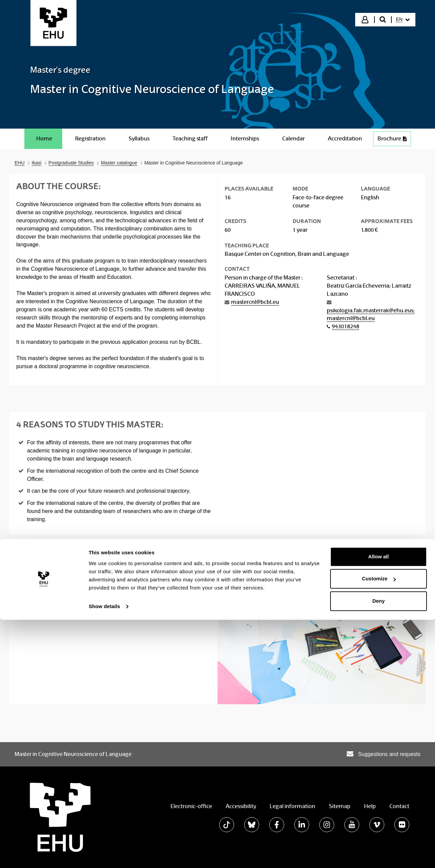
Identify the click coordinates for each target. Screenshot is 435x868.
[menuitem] (403, 20)
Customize (379, 827)
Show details (104, 855)
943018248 (346, 326)
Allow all (379, 805)
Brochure (392, 139)
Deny (379, 849)
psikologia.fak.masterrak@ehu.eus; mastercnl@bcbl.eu (371, 315)
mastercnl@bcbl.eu (255, 302)
